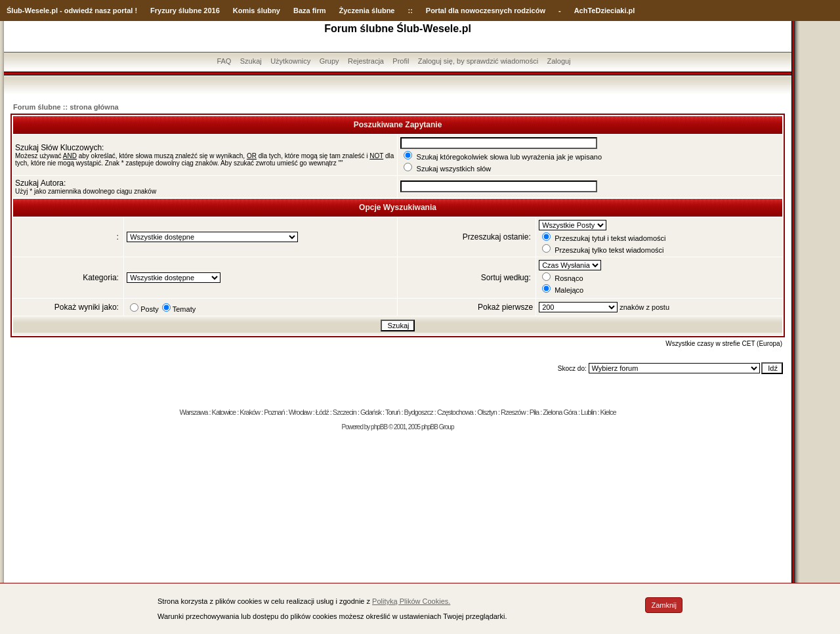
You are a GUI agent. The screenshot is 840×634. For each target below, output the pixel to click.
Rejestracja (366, 61)
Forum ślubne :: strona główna (66, 107)
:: (410, 11)
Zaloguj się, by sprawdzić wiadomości (478, 61)
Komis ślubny (257, 11)
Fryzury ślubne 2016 (185, 11)
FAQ (224, 61)
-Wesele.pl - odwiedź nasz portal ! (80, 11)
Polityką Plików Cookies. (411, 601)
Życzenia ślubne (367, 11)
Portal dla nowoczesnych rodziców (486, 11)
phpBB (379, 427)
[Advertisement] (398, 536)
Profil (401, 61)
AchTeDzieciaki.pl (605, 11)
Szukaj (251, 61)
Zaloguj (558, 61)
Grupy (329, 61)
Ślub (14, 11)
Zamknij (664, 605)
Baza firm (310, 11)
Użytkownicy (290, 61)
